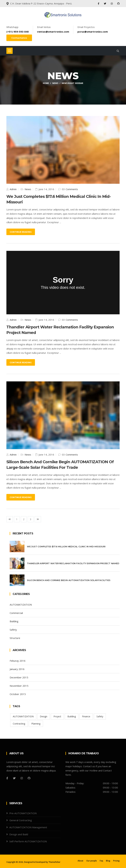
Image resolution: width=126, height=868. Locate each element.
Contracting (19, 724)
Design (44, 716)
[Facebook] (7, 778)
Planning (36, 724)
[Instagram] (22, 778)
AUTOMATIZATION (21, 605)
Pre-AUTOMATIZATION (23, 813)
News (55, 83)
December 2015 (19, 677)
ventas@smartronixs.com (53, 32)
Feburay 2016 (18, 661)
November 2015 (19, 686)
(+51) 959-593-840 (18, 32)
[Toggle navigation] (10, 51)
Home (46, 83)
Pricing (116, 861)
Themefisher (54, 862)
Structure (15, 638)
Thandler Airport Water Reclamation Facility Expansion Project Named (73, 563)
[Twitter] (14, 778)
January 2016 (17, 669)
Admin (13, 189)
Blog (108, 861)
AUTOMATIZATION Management (28, 827)
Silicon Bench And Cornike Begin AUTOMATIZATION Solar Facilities (69, 580)
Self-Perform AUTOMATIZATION (28, 841)
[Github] (29, 778)
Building (14, 621)
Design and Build (19, 834)
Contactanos (19, 38)
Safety (13, 630)
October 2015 (18, 694)
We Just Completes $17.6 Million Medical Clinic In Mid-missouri (66, 546)
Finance (86, 716)
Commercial (16, 613)
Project (57, 716)
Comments (72, 189)
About (80, 861)
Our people (92, 861)
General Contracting (21, 820)
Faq (101, 861)
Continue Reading (21, 232)
